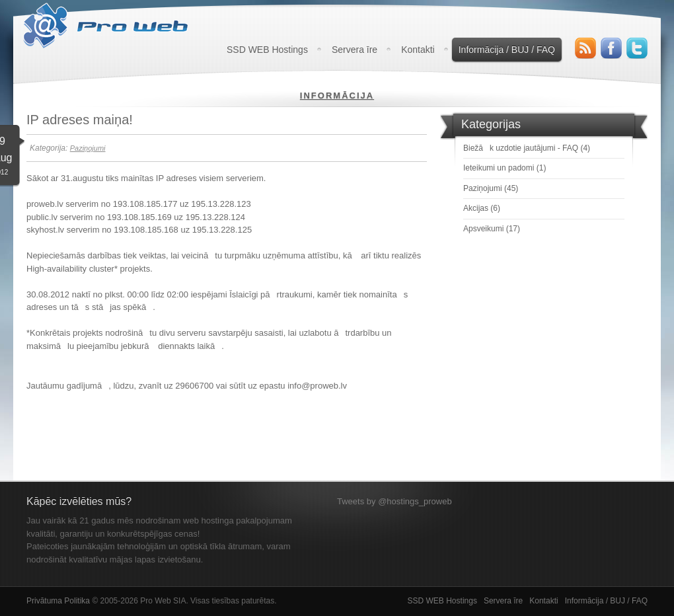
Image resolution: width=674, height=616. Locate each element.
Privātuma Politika (58, 601)
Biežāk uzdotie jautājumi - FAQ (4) (527, 148)
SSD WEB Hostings (267, 50)
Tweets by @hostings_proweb (394, 501)
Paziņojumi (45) (491, 188)
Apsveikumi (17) (492, 229)
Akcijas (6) (482, 208)
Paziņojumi (88, 148)
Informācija (337, 96)
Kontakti (418, 50)
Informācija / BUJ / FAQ (507, 50)
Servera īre (355, 50)
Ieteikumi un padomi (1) (505, 168)
